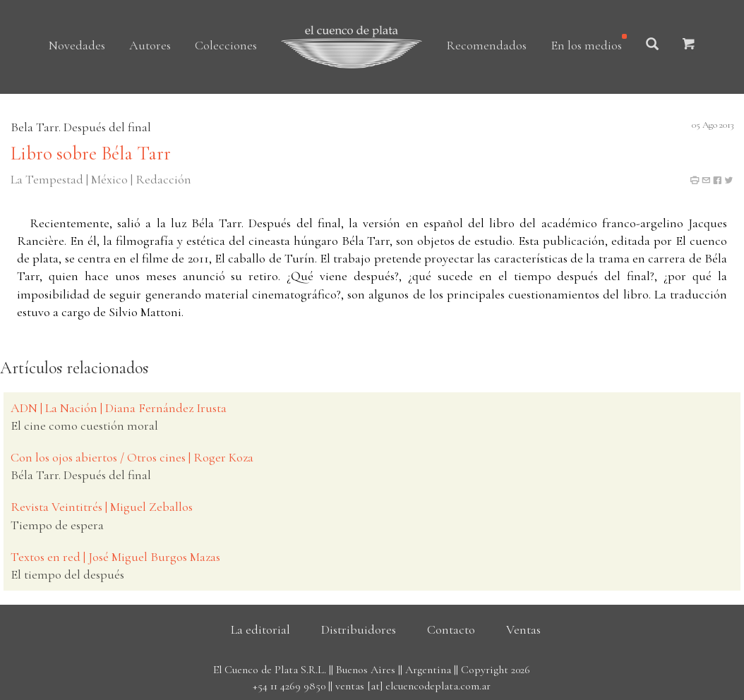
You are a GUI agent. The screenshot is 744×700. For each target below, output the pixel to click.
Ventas (523, 629)
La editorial (260, 629)
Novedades (77, 45)
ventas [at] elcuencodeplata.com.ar (413, 686)
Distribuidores (359, 629)
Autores (150, 45)
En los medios (586, 45)
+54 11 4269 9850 (289, 686)
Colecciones (226, 45)
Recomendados (486, 45)
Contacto (451, 629)
